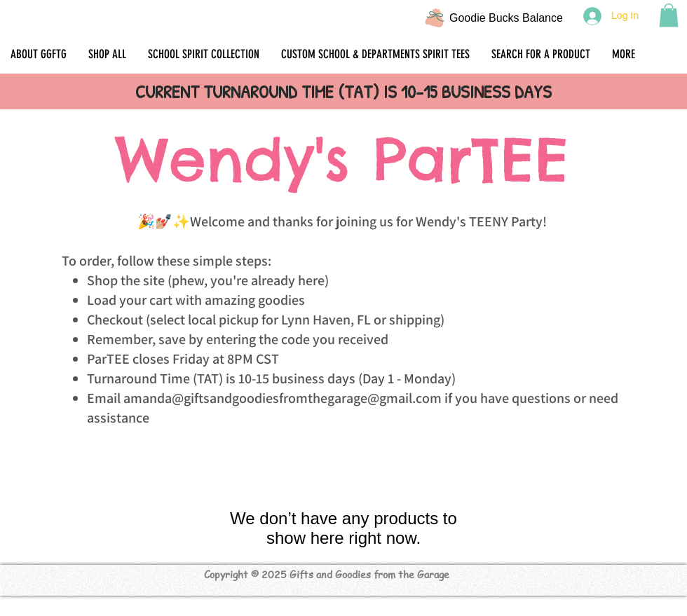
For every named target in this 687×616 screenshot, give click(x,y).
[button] (669, 15)
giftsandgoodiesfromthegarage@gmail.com (313, 398)
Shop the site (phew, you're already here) (208, 280)
